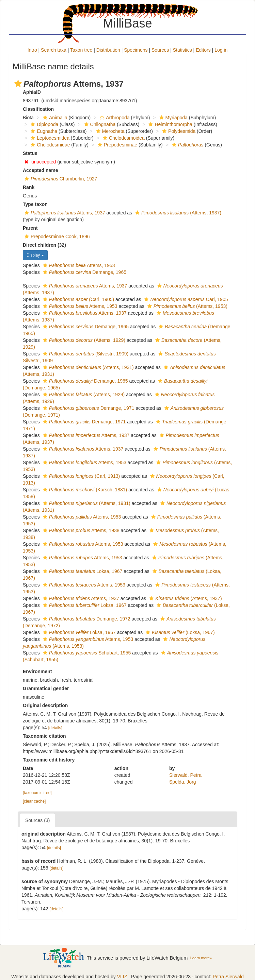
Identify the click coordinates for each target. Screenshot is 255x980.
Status (30, 153)
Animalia (54, 118)
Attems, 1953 (78, 265)
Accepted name (40, 170)
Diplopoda (44, 124)
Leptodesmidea (49, 138)
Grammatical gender (46, 688)
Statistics (182, 50)
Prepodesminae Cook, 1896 (56, 237)
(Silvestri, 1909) (85, 354)
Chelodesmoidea (123, 138)
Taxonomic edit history (49, 760)
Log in (221, 50)
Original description (45, 705)
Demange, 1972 (86, 619)
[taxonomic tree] (37, 793)
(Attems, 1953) (187, 306)
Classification (38, 109)
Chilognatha (99, 124)
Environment (37, 671)
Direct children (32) (44, 245)
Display (35, 255)
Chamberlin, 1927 (60, 179)
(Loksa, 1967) (179, 632)
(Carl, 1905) (78, 299)
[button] (18, 84)
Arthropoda (114, 118)
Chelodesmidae (49, 145)
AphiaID (32, 92)
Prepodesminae (117, 145)
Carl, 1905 (185, 299)
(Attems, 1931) (87, 367)
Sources (160, 50)
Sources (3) (37, 820)
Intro (32, 50)
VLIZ (122, 977)
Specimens (136, 50)
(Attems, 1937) (177, 213)
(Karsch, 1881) (84, 490)
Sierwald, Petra (185, 775)
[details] (55, 728)
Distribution (108, 50)
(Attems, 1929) (83, 340)
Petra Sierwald (228, 977)
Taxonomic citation (44, 736)
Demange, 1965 (84, 272)
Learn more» (201, 958)
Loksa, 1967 (82, 571)
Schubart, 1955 (86, 653)
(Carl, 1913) (81, 476)
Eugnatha (43, 131)
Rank (29, 187)
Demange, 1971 (88, 408)
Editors (203, 50)
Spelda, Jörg (183, 782)
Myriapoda (173, 118)
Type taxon (35, 204)
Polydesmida (178, 131)
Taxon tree (81, 50)
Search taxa (54, 50)
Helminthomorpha (170, 124)
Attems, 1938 (80, 530)
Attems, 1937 (64, 213)
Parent (30, 228)
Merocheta (109, 131)
